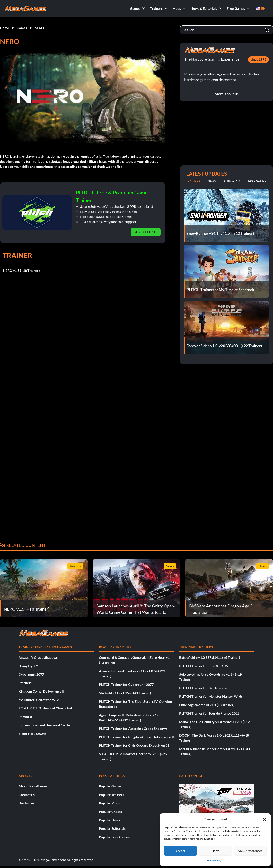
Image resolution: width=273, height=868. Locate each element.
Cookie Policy (213, 860)
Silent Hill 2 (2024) (32, 733)
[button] (265, 819)
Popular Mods (109, 803)
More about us (227, 94)
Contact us (27, 795)
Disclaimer (27, 803)
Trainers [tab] (193, 181)
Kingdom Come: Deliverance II (41, 691)
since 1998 (258, 59)
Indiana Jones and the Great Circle (44, 725)
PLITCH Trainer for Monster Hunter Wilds (211, 696)
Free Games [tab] (257, 181)
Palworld (25, 717)
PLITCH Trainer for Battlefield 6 (203, 688)
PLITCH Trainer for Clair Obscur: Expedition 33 (134, 745)
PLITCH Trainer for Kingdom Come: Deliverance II (136, 737)
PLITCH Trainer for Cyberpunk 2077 (126, 684)
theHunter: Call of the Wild (39, 700)
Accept (180, 851)
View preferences (250, 851)
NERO (39, 28)
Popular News (109, 820)
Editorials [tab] (232, 181)
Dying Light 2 (28, 666)
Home (5, 28)
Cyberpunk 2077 (31, 674)
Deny (215, 851)
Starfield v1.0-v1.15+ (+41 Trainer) (125, 693)
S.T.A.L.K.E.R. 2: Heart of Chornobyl (45, 708)
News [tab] (212, 181)
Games (22, 28)
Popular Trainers (111, 795)
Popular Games (110, 786)
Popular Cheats (110, 811)
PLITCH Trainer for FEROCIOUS (203, 666)
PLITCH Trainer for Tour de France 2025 (209, 713)
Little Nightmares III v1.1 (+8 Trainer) (207, 705)
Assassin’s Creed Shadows (38, 657)
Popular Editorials (112, 828)
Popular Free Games (114, 837)
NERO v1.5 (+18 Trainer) (21, 270)
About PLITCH (146, 232)
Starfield (25, 683)
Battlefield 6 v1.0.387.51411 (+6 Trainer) (210, 657)
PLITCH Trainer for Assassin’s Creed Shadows (133, 728)
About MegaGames (33, 786)
